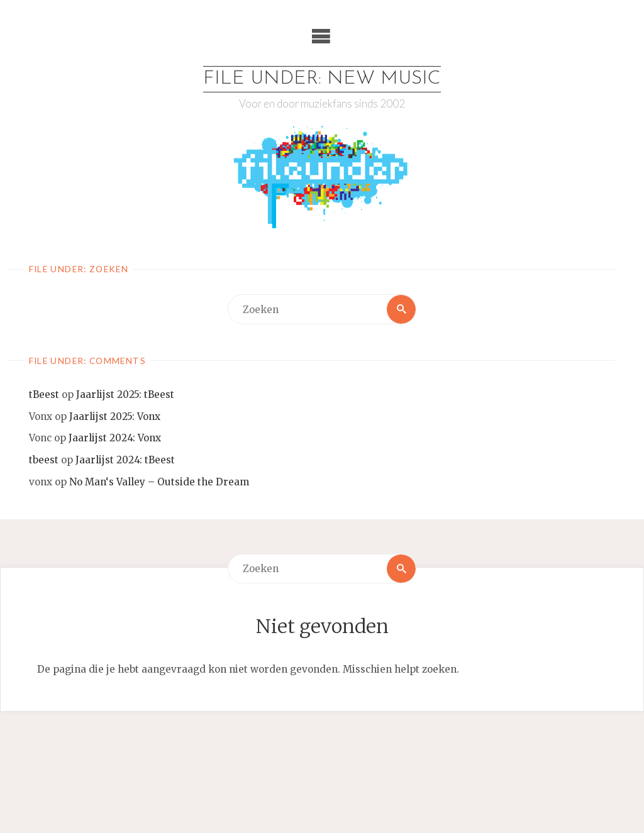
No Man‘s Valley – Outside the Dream (159, 482)
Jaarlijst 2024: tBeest (125, 460)
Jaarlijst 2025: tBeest (125, 394)
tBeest (44, 394)
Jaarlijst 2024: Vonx (115, 438)
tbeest (44, 460)
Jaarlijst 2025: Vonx (115, 416)
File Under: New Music (322, 79)
